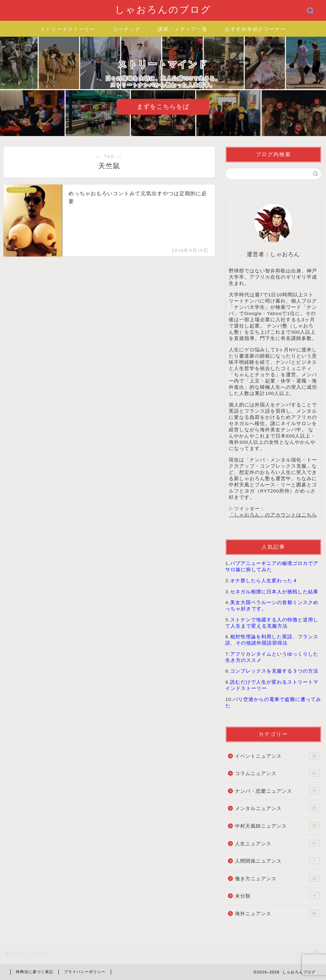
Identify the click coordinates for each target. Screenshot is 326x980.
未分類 (277, 896)
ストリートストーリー (68, 29)
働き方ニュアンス (277, 878)
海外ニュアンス (277, 913)
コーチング (127, 29)
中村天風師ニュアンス (277, 826)
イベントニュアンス (277, 756)
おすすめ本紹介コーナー (255, 29)
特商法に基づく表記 (35, 972)
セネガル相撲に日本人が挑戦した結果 (274, 592)
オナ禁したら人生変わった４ (264, 581)
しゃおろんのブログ (163, 9)
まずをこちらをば (163, 107)
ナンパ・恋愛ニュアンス (277, 791)
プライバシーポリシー (85, 972)
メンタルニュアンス (277, 808)
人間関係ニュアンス (277, 861)
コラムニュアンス (277, 773)
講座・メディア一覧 (183, 29)
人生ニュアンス (277, 843)
